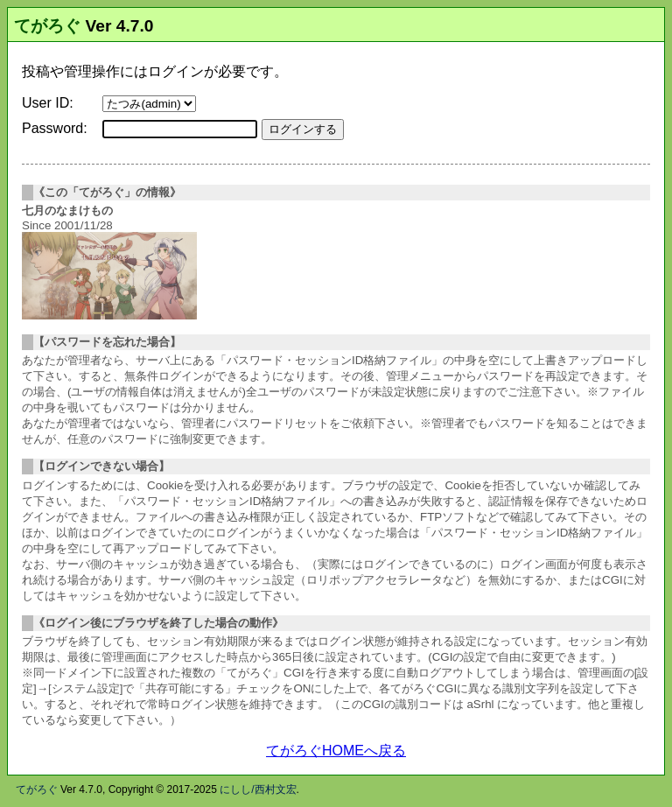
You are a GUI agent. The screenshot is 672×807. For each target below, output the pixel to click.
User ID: (48, 103)
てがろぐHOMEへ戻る (336, 751)
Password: (55, 128)
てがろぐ (47, 26)
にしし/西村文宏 (258, 789)
